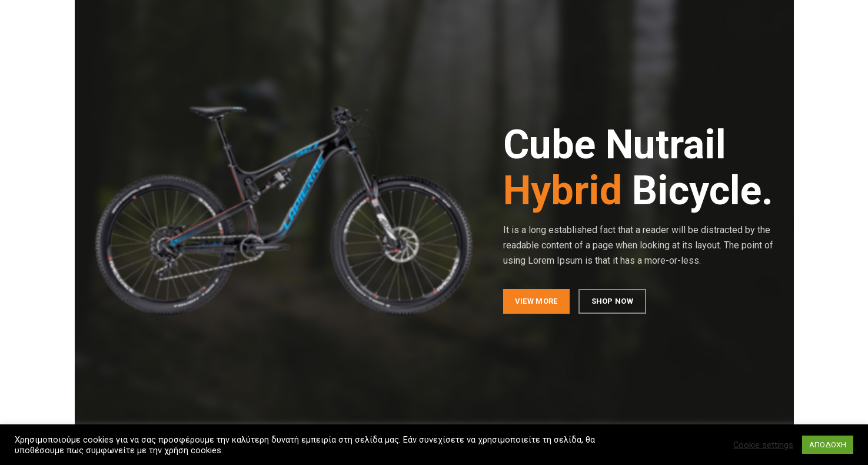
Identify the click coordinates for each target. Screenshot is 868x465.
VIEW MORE (536, 301)
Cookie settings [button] (763, 445)
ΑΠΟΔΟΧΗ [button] (828, 445)
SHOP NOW (612, 301)
